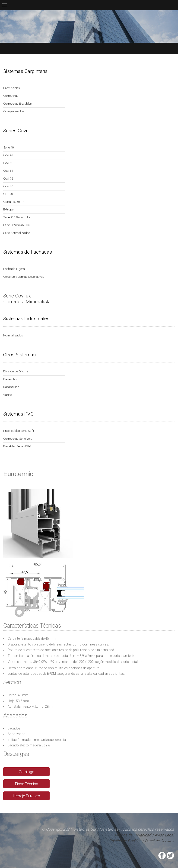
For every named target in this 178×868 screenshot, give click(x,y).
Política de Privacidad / (135, 835)
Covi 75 (8, 179)
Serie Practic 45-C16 (17, 225)
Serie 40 (8, 147)
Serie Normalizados (17, 233)
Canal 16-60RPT (14, 202)
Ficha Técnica (27, 784)
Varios (8, 395)
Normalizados (13, 335)
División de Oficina (16, 371)
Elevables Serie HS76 (17, 446)
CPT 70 (8, 194)
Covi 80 (8, 186)
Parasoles (10, 379)
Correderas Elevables (17, 104)
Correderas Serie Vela (18, 439)
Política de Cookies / (127, 841)
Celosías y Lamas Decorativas (24, 277)
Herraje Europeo (27, 796)
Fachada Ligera (14, 269)
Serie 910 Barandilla (17, 217)
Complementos (14, 111)
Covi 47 (8, 155)
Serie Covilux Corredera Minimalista (27, 299)
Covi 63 (8, 163)
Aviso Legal (164, 835)
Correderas (11, 96)
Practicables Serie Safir (19, 431)
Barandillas (11, 387)
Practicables (12, 88)
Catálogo (27, 772)
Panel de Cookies (159, 841)
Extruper (9, 209)
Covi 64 (8, 171)
